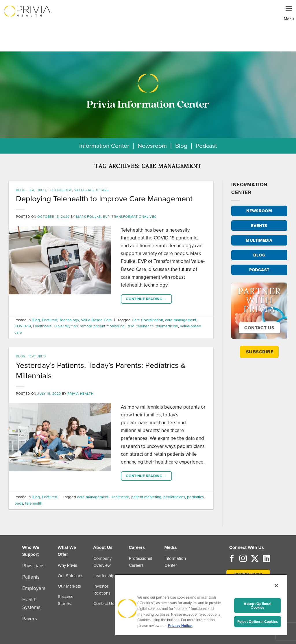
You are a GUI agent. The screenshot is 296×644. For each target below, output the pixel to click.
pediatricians (174, 497)
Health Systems (31, 604)
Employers (34, 588)
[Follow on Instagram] (243, 559)
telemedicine (167, 326)
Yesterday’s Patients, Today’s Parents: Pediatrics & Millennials (101, 370)
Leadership (104, 576)
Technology (60, 190)
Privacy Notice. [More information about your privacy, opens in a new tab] (180, 626)
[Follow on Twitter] (255, 559)
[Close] (276, 586)
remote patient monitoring (102, 326)
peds (19, 503)
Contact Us (104, 604)
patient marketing (146, 497)
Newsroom (152, 146)
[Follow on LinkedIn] (267, 559)
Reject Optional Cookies (258, 622)
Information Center (104, 146)
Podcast (206, 146)
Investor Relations (102, 590)
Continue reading (146, 299)
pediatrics (195, 497)
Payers (30, 619)
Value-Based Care (92, 190)
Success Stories (65, 600)
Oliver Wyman (66, 326)
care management (181, 320)
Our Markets (69, 586)
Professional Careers (140, 562)
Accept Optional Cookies (257, 606)
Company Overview (102, 562)
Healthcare (42, 326)
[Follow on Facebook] (232, 559)
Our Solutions (71, 576)
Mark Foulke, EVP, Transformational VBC (116, 217)
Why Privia (67, 565)
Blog (181, 146)
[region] (201, 604)
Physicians (33, 566)
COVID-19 (23, 326)
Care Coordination (147, 320)
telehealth (145, 326)
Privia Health (80, 394)
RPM (131, 326)
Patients (31, 577)
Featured (37, 190)
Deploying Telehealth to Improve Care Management (104, 199)
